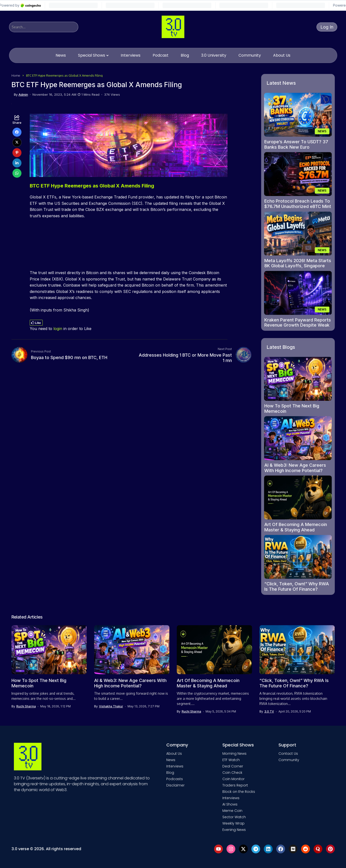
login (58, 329)
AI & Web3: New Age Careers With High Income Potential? (295, 468)
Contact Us (288, 754)
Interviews (175, 766)
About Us (174, 754)
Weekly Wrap (233, 823)
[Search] (44, 27)
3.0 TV (269, 712)
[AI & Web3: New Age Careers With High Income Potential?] (298, 438)
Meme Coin (232, 811)
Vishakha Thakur (111, 706)
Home (16, 75)
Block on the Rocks (239, 792)
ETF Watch (231, 760)
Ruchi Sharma (26, 706)
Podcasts (175, 779)
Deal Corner (233, 766)
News (171, 760)
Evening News (234, 830)
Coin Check (232, 773)
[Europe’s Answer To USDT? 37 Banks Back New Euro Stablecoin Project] (298, 115)
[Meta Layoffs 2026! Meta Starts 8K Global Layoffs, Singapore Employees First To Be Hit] (298, 234)
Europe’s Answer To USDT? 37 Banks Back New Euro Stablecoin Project (296, 147)
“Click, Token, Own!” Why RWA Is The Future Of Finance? (297, 586)
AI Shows (230, 804)
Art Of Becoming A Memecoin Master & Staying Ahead (296, 527)
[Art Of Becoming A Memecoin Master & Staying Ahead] (298, 497)
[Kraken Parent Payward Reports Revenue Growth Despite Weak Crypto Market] (298, 293)
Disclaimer (175, 785)
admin (23, 95)
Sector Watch (234, 817)
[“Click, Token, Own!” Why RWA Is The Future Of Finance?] (298, 557)
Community (289, 760)
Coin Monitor (233, 779)
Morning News (234, 754)
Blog (170, 773)
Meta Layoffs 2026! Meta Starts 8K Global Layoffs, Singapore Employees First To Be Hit (298, 266)
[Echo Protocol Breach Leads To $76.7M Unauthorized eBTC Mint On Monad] (298, 174)
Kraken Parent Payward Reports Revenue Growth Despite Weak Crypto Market (298, 325)
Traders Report (235, 785)
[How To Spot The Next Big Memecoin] (298, 379)
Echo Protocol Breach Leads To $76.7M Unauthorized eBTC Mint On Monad (298, 206)
